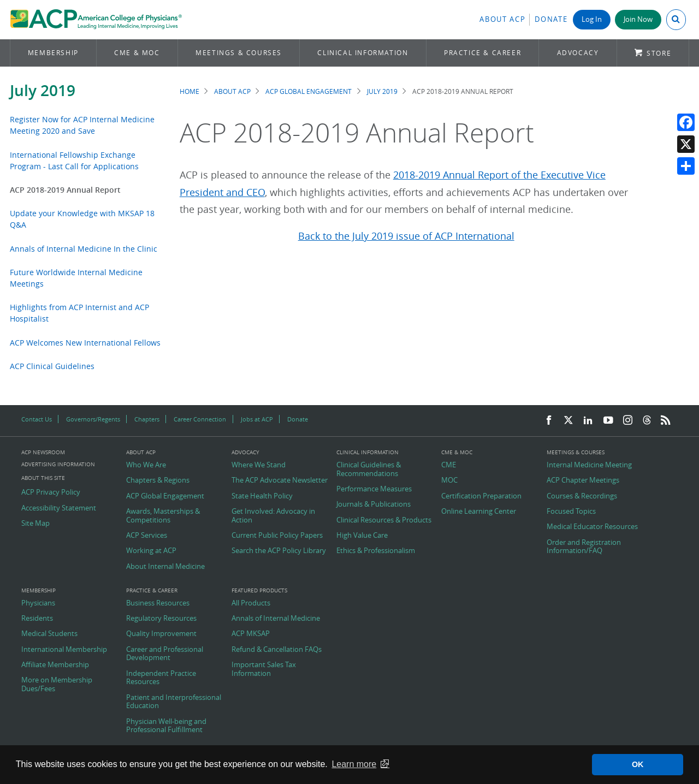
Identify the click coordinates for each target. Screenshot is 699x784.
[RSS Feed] (666, 421)
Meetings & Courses (239, 53)
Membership (53, 53)
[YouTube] (608, 421)
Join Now (638, 19)
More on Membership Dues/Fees (57, 684)
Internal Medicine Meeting (589, 465)
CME (449, 465)
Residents (37, 619)
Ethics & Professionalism (376, 551)
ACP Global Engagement (309, 91)
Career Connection (200, 419)
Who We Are (146, 465)
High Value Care (362, 536)
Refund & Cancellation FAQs (277, 650)
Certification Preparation (481, 496)
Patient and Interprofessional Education (174, 702)
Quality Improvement (161, 634)
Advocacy (578, 53)
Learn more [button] (354, 764)
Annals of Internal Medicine (276, 619)
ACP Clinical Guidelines (52, 366)
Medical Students (49, 634)
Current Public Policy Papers (277, 536)
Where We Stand (259, 465)
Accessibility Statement (59, 508)
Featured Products (259, 591)
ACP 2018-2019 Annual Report (65, 190)
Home (189, 91)
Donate (551, 19)
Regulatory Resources (161, 619)
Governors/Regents (93, 419)
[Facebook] (549, 421)
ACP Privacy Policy (51, 492)
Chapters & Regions (158, 480)
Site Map (35, 524)
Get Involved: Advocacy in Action (273, 516)
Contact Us (37, 419)
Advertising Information (58, 464)
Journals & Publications (374, 504)
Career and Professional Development (165, 654)
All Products (251, 603)
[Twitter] (568, 421)
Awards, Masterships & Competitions (163, 516)
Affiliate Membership (55, 665)
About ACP (502, 19)
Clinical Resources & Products (384, 520)
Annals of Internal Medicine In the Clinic (84, 249)
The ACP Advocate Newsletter (280, 480)
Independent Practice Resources (161, 678)
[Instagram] (628, 421)
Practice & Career (482, 53)
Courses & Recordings (582, 496)
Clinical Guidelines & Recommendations (369, 469)
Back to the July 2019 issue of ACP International (406, 236)
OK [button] (638, 764)
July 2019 (43, 90)
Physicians (38, 603)
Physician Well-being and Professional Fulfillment (166, 726)
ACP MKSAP (251, 634)
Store (659, 53)
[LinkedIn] (588, 421)
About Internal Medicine (165, 567)
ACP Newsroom (43, 453)
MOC (449, 480)
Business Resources (158, 603)
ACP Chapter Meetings (583, 480)
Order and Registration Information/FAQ (584, 547)
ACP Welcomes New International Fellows (85, 343)
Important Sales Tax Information (264, 669)
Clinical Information (363, 53)
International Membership (64, 650)
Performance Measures (374, 489)
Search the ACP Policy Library (279, 551)
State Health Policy (262, 496)
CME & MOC (137, 53)
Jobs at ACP (257, 419)
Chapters (147, 419)
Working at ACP (151, 551)
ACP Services (147, 536)
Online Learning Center (479, 512)
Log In (592, 19)
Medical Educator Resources (592, 527)
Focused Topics (571, 512)
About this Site (43, 478)
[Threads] (647, 421)
